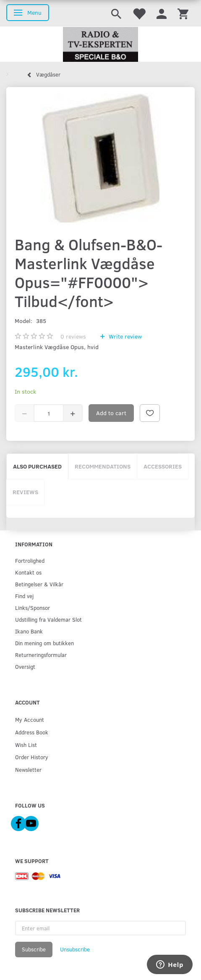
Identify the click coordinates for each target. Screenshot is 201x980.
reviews (73, 336)
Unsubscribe (75, 949)
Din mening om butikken (44, 643)
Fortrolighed (30, 560)
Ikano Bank (29, 631)
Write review (124, 336)
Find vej (24, 596)
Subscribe (34, 949)
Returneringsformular (41, 655)
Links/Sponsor (33, 608)
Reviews (25, 492)
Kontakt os (28, 572)
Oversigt (25, 666)
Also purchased (37, 466)
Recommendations (103, 466)
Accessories (163, 466)
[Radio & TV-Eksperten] (100, 45)
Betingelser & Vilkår (39, 584)
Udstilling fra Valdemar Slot (48, 619)
